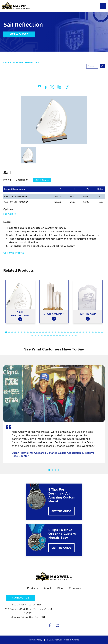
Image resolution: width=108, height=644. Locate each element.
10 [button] (34, 333)
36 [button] (42, 336)
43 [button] (63, 336)
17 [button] (56, 333)
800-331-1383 (19, 605)
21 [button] (68, 333)
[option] (54, 120)
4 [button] (15, 333)
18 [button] (59, 333)
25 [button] (80, 333)
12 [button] (40, 333)
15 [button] (49, 333)
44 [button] (66, 336)
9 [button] (31, 333)
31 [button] (99, 333)
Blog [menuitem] (60, 588)
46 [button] (73, 336)
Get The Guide (61, 511)
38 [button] (48, 336)
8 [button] (28, 333)
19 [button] (62, 333)
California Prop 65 (14, 253)
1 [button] (6, 333)
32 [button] (102, 333)
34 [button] (35, 336)
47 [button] (76, 336)
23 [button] (74, 333)
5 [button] (18, 333)
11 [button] (37, 333)
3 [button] (12, 333)
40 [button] (54, 336)
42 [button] (60, 336)
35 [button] (39, 336)
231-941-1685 (35, 605)
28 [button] (90, 333)
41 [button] (57, 336)
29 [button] (93, 333)
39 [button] (51, 336)
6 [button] (22, 333)
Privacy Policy (36, 640)
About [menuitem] (47, 588)
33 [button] (32, 336)
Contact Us (21, 598)
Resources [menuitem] (75, 588)
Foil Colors (9, 214)
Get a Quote (19, 34)
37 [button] (45, 336)
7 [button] (25, 333)
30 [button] (96, 333)
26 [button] (83, 333)
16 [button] (52, 333)
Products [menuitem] (9, 62)
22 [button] (71, 333)
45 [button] (69, 336)
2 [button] (9, 333)
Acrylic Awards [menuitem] (24, 62)
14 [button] (46, 333)
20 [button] (65, 333)
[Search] (92, 66)
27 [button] (86, 333)
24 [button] (77, 333)
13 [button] (43, 333)
